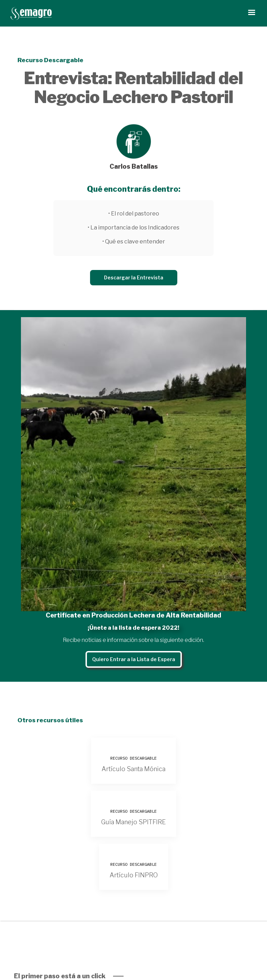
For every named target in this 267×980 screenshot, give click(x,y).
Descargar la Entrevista (134, 277)
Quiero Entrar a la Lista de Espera (134, 659)
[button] (252, 13)
